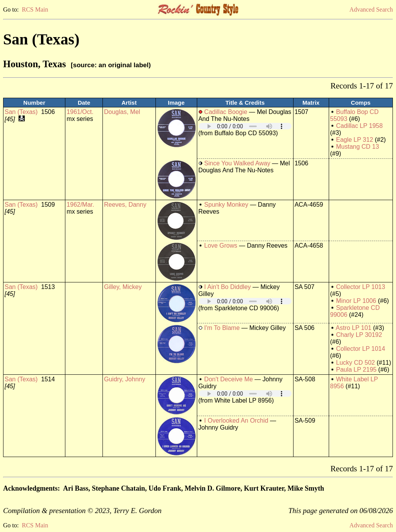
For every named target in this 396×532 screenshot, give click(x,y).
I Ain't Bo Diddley (227, 287)
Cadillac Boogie (226, 112)
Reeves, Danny (125, 205)
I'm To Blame (222, 328)
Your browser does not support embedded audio (245, 126)
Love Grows (221, 246)
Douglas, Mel (122, 112)
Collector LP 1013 (361, 287)
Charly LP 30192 (359, 335)
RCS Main (35, 9)
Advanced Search (371, 9)
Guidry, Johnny (125, 379)
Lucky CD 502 (356, 363)
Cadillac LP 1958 (359, 126)
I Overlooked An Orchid (236, 421)
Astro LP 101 (353, 328)
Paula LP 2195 (356, 370)
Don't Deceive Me (229, 379)
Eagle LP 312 (355, 140)
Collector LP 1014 (361, 349)
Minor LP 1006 (356, 301)
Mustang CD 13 (358, 147)
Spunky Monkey (226, 205)
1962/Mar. (80, 205)
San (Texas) (21, 112)
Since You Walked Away (237, 163)
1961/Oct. (80, 112)
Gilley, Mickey (123, 287)
